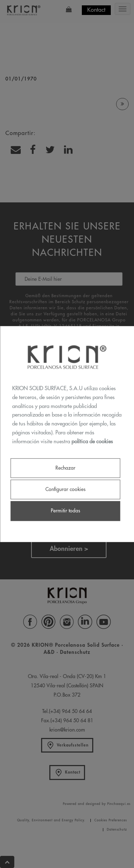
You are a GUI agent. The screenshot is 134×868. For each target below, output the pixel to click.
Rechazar (65, 468)
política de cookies (92, 442)
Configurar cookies (65, 490)
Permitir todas (65, 511)
